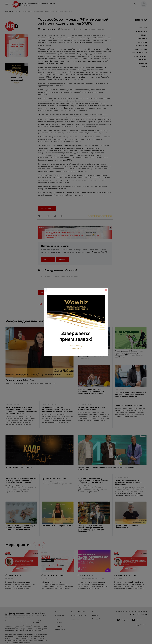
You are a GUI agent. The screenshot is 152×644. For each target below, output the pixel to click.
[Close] (106, 290)
